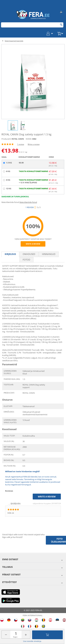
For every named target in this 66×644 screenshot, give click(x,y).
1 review (21, 144)
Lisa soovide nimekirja (32, 641)
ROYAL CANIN (18, 139)
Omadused (29, 254)
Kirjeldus (10, 254)
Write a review (34, 144)
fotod (26, 260)
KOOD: (29, 139)
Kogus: (15, 637)
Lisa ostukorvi (47, 635)
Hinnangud (49, 254)
